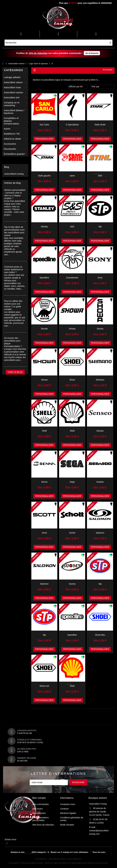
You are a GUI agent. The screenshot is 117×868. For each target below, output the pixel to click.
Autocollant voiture (13, 82)
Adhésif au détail (12, 139)
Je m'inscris (92, 53)
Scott (44, 533)
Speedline (44, 278)
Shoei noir (44, 686)
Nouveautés (10, 149)
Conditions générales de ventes (72, 819)
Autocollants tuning (14, 174)
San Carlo (44, 125)
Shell (44, 431)
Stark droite (100, 125)
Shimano (100, 380)
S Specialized (72, 125)
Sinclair (44, 329)
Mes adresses (39, 813)
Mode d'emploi (67, 825)
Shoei (72, 380)
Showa (72, 329)
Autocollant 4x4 (12, 97)
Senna (44, 482)
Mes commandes (41, 804)
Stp (100, 227)
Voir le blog (15, 372)
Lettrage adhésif (12, 77)
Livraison (64, 809)
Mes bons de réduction (43, 825)
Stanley (44, 227)
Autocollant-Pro (75, 859)
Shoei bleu (100, 635)
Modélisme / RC (12, 134)
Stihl (100, 176)
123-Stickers (41, 859)
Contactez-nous (68, 804)
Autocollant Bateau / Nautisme (14, 112)
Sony (100, 278)
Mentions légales (68, 813)
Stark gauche (44, 176)
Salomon (100, 533)
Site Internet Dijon (57, 859)
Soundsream (72, 278)
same (72, 176)
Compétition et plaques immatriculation (12, 121)
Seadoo (100, 482)
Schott (72, 533)
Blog (7, 167)
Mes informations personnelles (41, 819)
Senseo (100, 431)
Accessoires (10, 144)
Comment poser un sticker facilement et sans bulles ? (14, 270)
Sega (72, 482)
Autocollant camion (13, 92)
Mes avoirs (38, 809)
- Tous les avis (58, 852)
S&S (72, 227)
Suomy (72, 584)
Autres (7, 129)
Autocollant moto (12, 87)
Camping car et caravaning (12, 104)
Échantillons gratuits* (14, 154)
